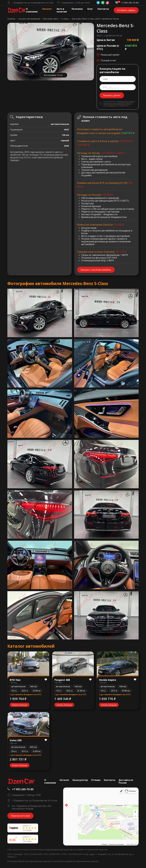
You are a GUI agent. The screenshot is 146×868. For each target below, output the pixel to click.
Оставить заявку (126, 10)
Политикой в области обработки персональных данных (119, 103)
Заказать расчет (112, 95)
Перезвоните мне (20, 816)
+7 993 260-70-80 (130, 3)
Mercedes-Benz (51, 19)
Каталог (47, 9)
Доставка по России (126, 781)
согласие (111, 106)
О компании (32, 10)
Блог (90, 9)
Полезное (77, 9)
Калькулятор (80, 780)
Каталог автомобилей (30, 19)
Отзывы (96, 780)
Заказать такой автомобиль (96, 270)
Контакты (103, 9)
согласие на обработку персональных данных (76, 861)
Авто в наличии (62, 10)
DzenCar (12, 19)
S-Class (65, 19)
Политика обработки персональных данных (29, 861)
